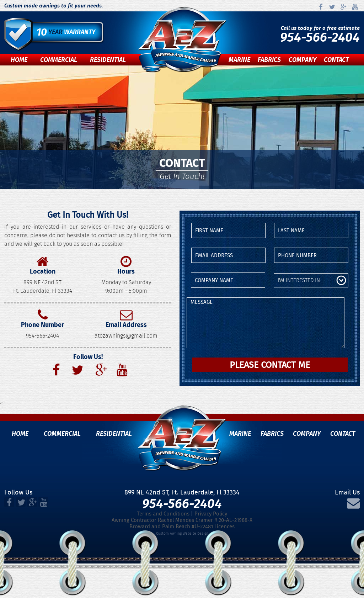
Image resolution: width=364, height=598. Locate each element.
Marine (239, 60)
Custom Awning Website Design (182, 534)
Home (19, 60)
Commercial (59, 60)
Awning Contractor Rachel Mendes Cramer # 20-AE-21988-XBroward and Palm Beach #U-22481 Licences (182, 523)
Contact (336, 60)
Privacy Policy (211, 514)
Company (303, 60)
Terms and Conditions (163, 514)
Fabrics (269, 60)
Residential (108, 60)
